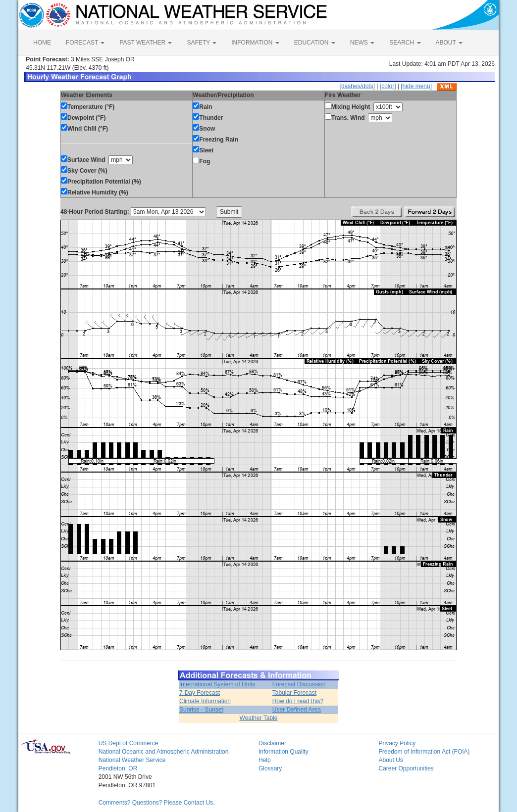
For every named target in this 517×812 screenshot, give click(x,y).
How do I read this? (298, 701)
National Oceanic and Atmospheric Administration (164, 752)
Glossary (270, 768)
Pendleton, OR (118, 768)
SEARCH (405, 43)
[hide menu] (416, 86)
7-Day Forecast (200, 693)
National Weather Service (132, 760)
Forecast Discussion (299, 684)
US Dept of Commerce (129, 743)
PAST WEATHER (146, 43)
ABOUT (449, 43)
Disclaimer (272, 743)
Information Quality (284, 752)
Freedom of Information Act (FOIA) (424, 752)
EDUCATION (315, 43)
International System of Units (217, 684)
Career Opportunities (406, 768)
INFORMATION (255, 43)
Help (265, 760)
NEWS (362, 43)
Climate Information (205, 701)
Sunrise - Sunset (201, 710)
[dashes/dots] (357, 86)
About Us (390, 760)
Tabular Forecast (294, 693)
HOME (42, 43)
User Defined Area (297, 710)
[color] (388, 86)
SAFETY (202, 43)
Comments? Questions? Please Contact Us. (157, 803)
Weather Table (259, 718)
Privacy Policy (397, 743)
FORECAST (85, 43)
